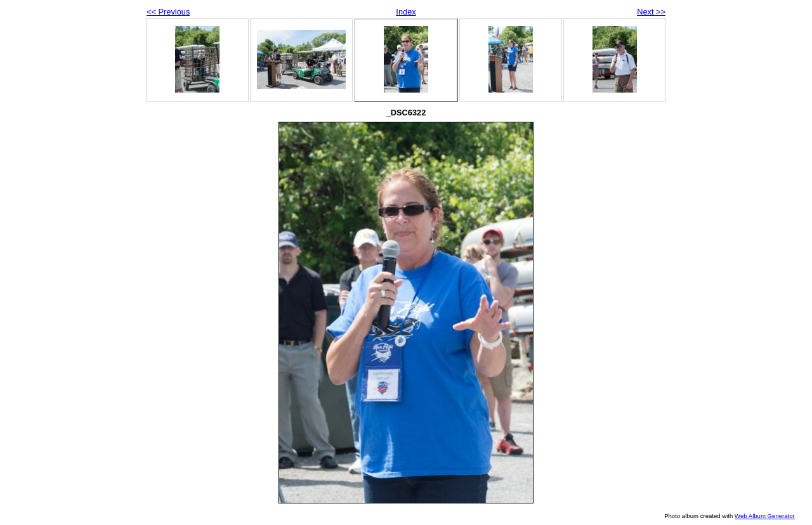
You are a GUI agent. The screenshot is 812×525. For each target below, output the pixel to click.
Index (406, 12)
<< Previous (168, 12)
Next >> (651, 12)
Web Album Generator (765, 516)
